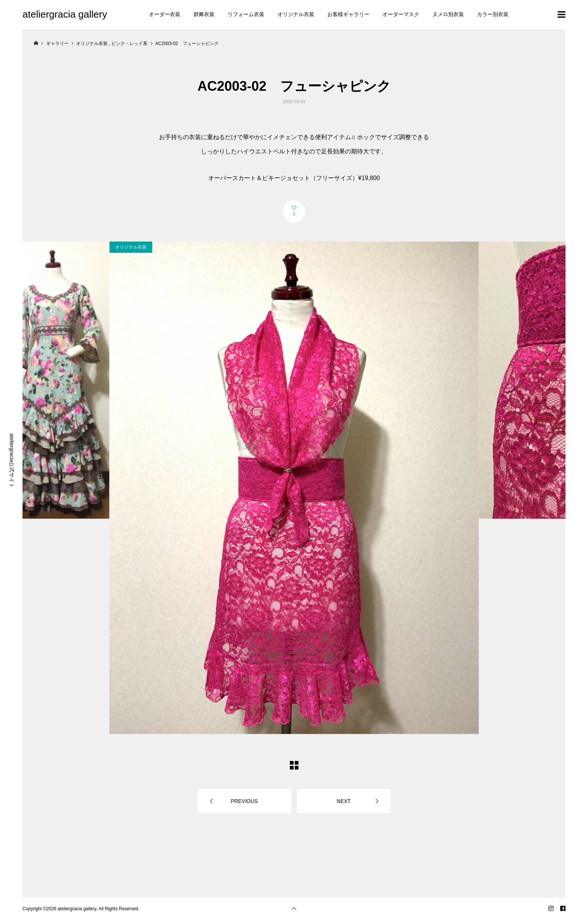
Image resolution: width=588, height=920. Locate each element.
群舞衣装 (204, 14)
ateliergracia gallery (65, 14)
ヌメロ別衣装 (448, 14)
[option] (294, 488)
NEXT (344, 801)
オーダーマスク (401, 14)
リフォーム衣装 (246, 14)
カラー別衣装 (493, 14)
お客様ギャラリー (348, 14)
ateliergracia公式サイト (12, 461)
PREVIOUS (244, 801)
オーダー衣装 (165, 14)
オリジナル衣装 (296, 14)
